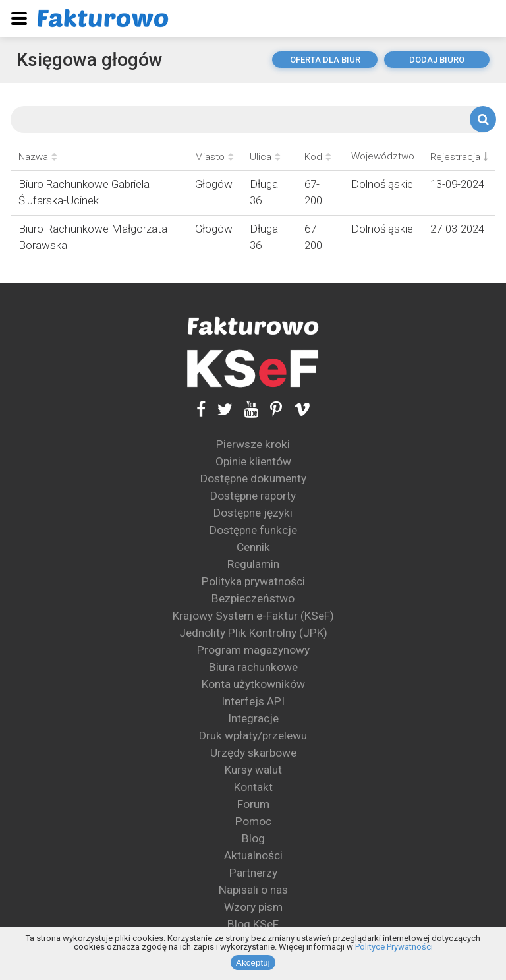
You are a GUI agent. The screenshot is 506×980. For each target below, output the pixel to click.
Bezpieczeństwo (253, 598)
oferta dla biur (325, 60)
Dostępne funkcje (253, 530)
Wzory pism (253, 907)
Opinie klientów (253, 461)
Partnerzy (253, 873)
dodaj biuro (437, 60)
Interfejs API (253, 701)
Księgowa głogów (90, 60)
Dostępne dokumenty (253, 478)
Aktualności (253, 855)
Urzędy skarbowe (253, 753)
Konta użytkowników (253, 684)
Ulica (265, 157)
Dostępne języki (253, 513)
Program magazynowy (253, 650)
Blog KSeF (253, 924)
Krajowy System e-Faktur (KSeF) (253, 616)
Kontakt (253, 787)
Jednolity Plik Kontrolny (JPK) (253, 633)
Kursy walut (253, 770)
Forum (253, 804)
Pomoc (253, 821)
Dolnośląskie (382, 184)
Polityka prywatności (253, 581)
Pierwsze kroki (253, 444)
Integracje (253, 718)
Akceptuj (253, 963)
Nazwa (38, 157)
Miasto (214, 157)
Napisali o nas (253, 890)
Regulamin (253, 564)
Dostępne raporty (253, 496)
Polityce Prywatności (394, 947)
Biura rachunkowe (253, 667)
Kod (318, 157)
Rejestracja (459, 157)
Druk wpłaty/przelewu (253, 735)
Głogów (214, 184)
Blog (253, 838)
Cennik (253, 547)
